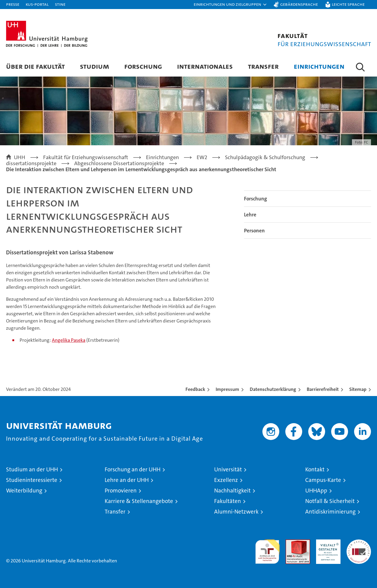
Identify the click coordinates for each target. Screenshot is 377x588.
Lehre (250, 215)
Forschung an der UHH (133, 469)
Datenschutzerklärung (273, 389)
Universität (228, 469)
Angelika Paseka (69, 340)
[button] (230, 5)
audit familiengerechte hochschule (267, 549)
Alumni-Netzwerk (236, 512)
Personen (254, 231)
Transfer (263, 66)
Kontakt (315, 469)
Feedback (195, 389)
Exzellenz (226, 480)
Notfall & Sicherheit (330, 501)
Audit (291, 543)
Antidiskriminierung (330, 512)
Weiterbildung (24, 491)
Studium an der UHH (32, 469)
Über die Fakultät (35, 66)
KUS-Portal (37, 4)
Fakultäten (228, 501)
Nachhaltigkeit (232, 491)
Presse (13, 4)
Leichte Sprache (348, 4)
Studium (95, 66)
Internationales (205, 66)
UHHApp (316, 491)
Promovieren (121, 491)
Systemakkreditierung (359, 543)
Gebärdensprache (299, 4)
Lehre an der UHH (127, 480)
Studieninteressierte (32, 480)
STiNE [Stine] (60, 4)
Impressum (227, 389)
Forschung (143, 66)
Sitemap (358, 389)
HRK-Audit (327, 543)
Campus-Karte (323, 480)
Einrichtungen (319, 66)
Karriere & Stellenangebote (139, 501)
